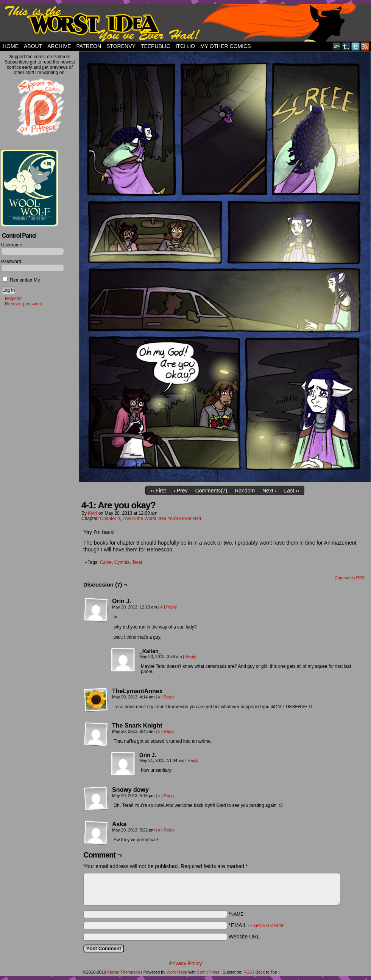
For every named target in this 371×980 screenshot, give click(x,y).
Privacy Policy (185, 963)
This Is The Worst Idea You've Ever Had (185, 23)
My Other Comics (226, 46)
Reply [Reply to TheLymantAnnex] (169, 697)
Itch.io (185, 46)
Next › (269, 491)
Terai (137, 562)
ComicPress (208, 972)
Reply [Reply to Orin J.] (171, 607)
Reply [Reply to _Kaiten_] (191, 656)
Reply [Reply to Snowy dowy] (169, 796)
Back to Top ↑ (268, 972)
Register (13, 299)
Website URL (244, 937)
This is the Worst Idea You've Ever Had (162, 519)
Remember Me (21, 280)
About (33, 46)
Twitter (356, 46)
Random (245, 491)
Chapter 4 (110, 519)
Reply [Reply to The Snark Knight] (169, 731)
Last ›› (292, 491)
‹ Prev (180, 491)
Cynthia (122, 562)
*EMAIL (256, 925)
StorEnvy (121, 46)
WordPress (177, 972)
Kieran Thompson (124, 972)
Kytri (92, 513)
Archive (59, 46)
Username (12, 245)
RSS (365, 46)
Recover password (24, 304)
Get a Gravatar (269, 926)
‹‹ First (158, 491)
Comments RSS (350, 578)
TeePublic (156, 46)
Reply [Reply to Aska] (169, 830)
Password (11, 262)
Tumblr (346, 46)
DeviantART (337, 46)
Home (11, 46)
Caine (106, 562)
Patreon (89, 46)
